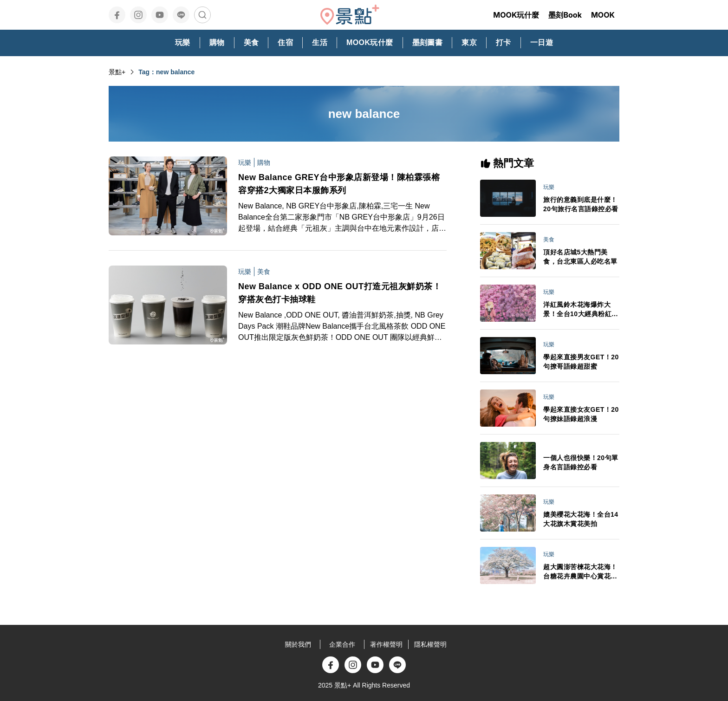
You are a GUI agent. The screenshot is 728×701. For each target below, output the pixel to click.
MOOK (603, 15)
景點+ (117, 72)
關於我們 (298, 644)
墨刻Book (565, 15)
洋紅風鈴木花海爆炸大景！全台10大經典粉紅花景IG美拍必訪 (581, 310)
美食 (264, 272)
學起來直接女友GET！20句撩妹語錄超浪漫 (581, 414)
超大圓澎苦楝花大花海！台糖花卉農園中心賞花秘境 (580, 572)
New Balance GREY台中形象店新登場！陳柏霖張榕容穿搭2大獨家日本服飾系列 (339, 184)
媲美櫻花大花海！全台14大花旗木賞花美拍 (581, 519)
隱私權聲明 (430, 644)
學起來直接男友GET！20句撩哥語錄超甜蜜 (581, 362)
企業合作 (342, 644)
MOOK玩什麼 (516, 15)
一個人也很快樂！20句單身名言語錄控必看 (581, 462)
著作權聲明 (386, 644)
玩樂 (245, 162)
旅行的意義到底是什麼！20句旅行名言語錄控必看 (581, 204)
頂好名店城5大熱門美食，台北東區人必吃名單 (580, 257)
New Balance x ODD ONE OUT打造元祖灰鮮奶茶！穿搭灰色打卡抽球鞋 (340, 293)
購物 (264, 162)
